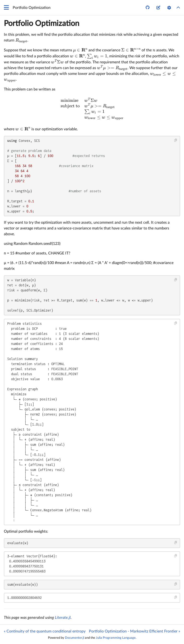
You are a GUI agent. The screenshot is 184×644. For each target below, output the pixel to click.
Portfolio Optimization (42, 24)
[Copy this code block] (176, 140)
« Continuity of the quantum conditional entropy (45, 631)
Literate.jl (63, 618)
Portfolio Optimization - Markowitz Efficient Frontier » (135, 631)
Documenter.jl (75, 638)
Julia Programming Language (116, 638)
